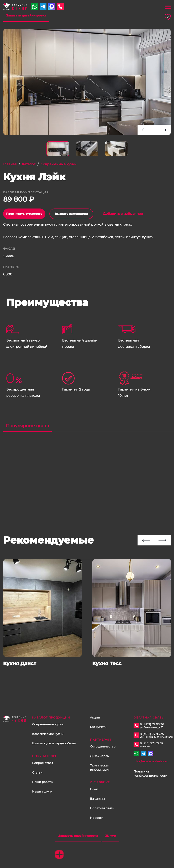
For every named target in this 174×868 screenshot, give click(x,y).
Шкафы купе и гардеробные (54, 743)
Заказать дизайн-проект (26, 15)
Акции (95, 717)
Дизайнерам (100, 756)
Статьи (37, 773)
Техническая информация (100, 768)
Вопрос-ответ (43, 763)
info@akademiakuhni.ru (151, 761)
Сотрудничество (103, 746)
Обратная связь (102, 808)
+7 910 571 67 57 (34, 6)
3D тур (111, 836)
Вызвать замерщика (71, 214)
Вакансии (97, 799)
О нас (94, 789)
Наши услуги (42, 791)
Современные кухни (48, 724)
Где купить (98, 727)
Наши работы (43, 782)
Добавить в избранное (120, 214)
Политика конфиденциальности (150, 774)
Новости (97, 818)
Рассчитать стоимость (24, 214)
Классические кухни (48, 734)
